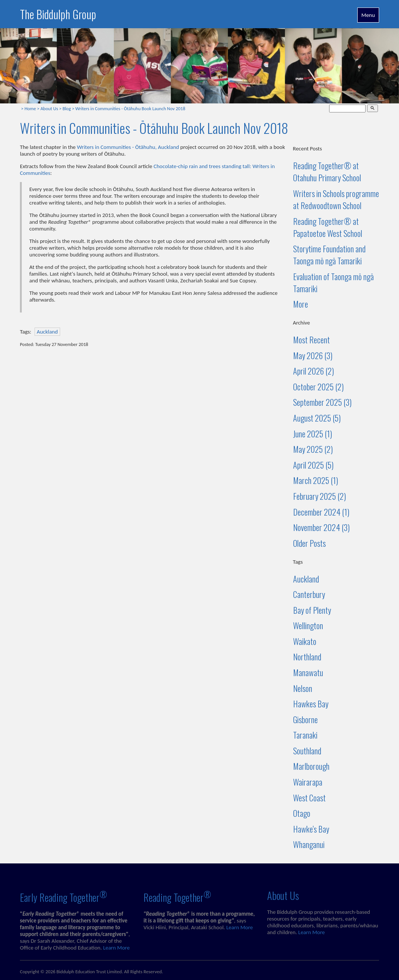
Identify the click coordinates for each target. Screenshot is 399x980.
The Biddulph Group (58, 14)
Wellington (308, 625)
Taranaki (305, 735)
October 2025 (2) (318, 387)
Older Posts (309, 543)
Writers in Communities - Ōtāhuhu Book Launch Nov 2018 (130, 108)
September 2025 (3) (322, 402)
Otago (302, 813)
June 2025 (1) (313, 434)
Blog (66, 108)
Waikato (305, 641)
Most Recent (311, 340)
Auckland (47, 332)
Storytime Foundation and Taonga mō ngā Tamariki (329, 255)
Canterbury (309, 594)
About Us (49, 108)
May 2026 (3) (313, 355)
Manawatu (308, 672)
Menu (368, 15)
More (301, 304)
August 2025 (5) (317, 418)
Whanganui (309, 844)
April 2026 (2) (314, 371)
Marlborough (311, 766)
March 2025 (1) (316, 480)
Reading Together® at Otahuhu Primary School (327, 171)
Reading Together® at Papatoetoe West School (328, 227)
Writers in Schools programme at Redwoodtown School (336, 199)
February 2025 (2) (320, 496)
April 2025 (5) (313, 465)
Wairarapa (308, 782)
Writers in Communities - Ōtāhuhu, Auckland (128, 147)
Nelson (303, 688)
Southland (307, 751)
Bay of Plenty (312, 610)
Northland (307, 657)
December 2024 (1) (321, 512)
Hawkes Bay (311, 704)
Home (30, 108)
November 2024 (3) (321, 527)
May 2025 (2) (313, 449)
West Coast (309, 798)
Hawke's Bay (311, 829)
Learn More (116, 948)
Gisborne (305, 719)
